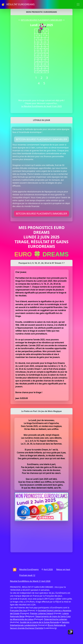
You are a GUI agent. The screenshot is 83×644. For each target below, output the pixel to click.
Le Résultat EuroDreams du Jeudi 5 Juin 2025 (41, 106)
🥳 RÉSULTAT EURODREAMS (18, 4)
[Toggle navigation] (78, 4)
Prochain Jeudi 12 (27, 575)
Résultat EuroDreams (29, 569)
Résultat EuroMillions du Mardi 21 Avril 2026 (30, 581)
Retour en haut (63, 569)
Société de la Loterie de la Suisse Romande (39, 622)
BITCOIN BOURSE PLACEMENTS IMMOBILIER (42, 20)
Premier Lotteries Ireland (41, 613)
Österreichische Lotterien (55, 619)
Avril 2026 (48, 569)
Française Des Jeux (18, 610)
